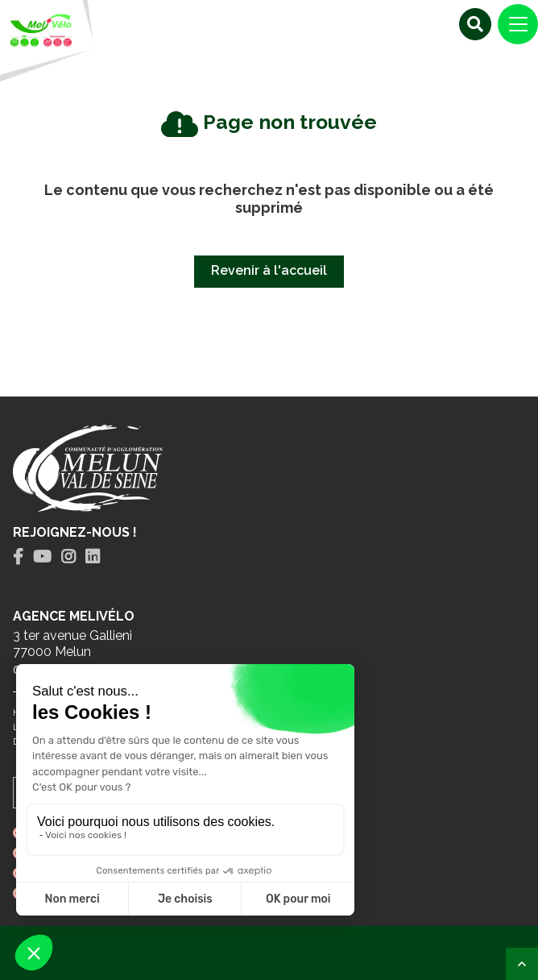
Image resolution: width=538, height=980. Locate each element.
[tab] (18, 557)
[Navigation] (518, 24)
